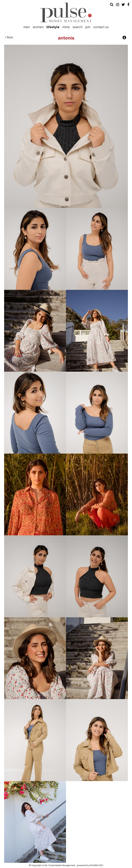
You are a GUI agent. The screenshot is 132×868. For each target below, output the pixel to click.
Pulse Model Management (66, 12)
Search (78, 27)
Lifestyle (53, 27)
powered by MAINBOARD (90, 865)
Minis (66, 27)
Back (9, 37)
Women (38, 27)
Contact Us (101, 27)
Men (27, 27)
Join (88, 27)
